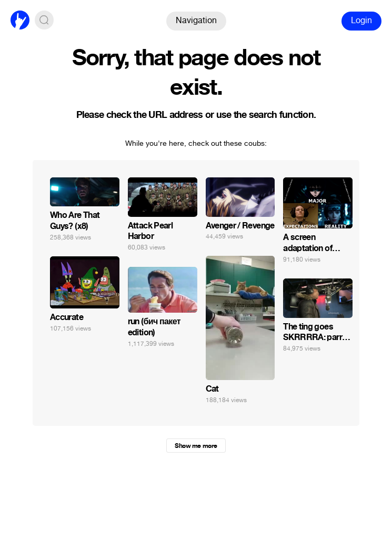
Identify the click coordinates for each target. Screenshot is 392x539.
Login (361, 20)
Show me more (196, 446)
